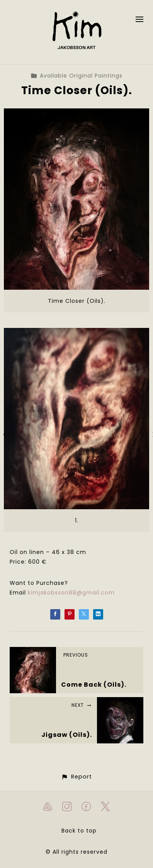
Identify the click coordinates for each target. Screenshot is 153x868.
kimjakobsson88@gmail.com (71, 593)
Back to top (79, 831)
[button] (76, 777)
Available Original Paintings (76, 76)
